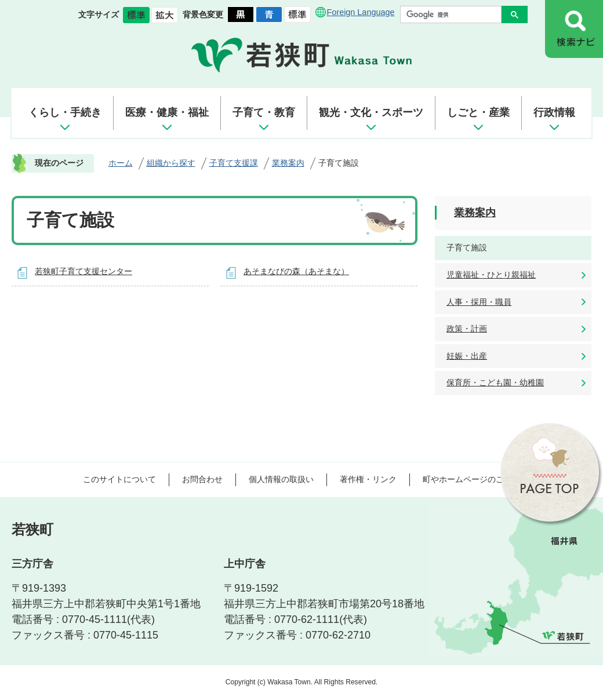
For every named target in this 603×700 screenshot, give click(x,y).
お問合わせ (202, 479)
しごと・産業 (478, 112)
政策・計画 (467, 329)
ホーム (121, 163)
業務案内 (288, 163)
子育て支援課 (234, 163)
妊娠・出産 (467, 356)
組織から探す (171, 163)
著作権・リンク (368, 479)
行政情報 (554, 112)
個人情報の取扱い (281, 479)
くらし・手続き (65, 112)
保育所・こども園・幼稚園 (495, 382)
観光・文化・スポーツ (371, 112)
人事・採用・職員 (479, 302)
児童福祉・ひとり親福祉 (491, 275)
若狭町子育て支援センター (83, 271)
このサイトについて (119, 479)
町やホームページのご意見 (471, 479)
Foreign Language (361, 12)
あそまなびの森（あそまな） (296, 271)
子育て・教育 (264, 112)
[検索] (454, 14)
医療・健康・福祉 (167, 112)
